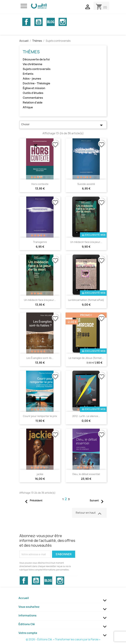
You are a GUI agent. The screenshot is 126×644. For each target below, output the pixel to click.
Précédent (33, 501)
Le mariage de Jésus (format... (86, 358)
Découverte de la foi (36, 59)
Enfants (28, 74)
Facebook (26, 22)
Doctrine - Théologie (36, 83)
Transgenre (40, 242)
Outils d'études (33, 93)
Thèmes (31, 52)
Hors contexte (40, 184)
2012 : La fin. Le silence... (86, 416)
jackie (40, 474)
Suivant (98, 501)
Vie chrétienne (33, 64)
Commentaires (33, 98)
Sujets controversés (37, 69)
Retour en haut (89, 513)
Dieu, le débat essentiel (86, 474)
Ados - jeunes (32, 79)
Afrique (28, 107)
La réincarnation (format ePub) (86, 300)
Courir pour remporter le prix (40, 416)
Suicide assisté (86, 184)
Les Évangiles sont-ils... (40, 358)
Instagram (63, 22)
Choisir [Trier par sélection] (63, 125)
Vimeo (51, 22)
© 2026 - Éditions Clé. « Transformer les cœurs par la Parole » (63, 639)
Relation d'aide (33, 103)
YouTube (39, 22)
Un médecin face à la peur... (86, 242)
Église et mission (34, 88)
